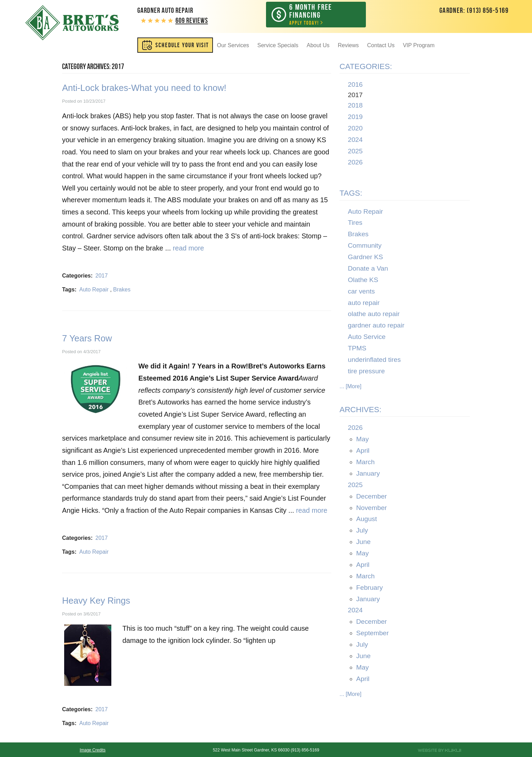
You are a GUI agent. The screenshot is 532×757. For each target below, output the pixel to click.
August (367, 520)
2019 (355, 117)
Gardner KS (365, 258)
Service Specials (278, 46)
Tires (355, 224)
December (372, 497)
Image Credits (93, 750)
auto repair (364, 303)
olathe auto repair (374, 315)
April (363, 452)
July (362, 531)
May (362, 440)
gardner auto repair (376, 326)
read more (188, 249)
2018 (355, 106)
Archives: (361, 411)
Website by (439, 750)
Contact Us (381, 46)
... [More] (350, 387)
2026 (355, 163)
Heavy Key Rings (96, 601)
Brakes (122, 290)
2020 (355, 129)
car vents (361, 292)
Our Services (233, 46)
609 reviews (192, 20)
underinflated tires (374, 360)
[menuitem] (175, 46)
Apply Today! (321, 15)
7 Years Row (87, 339)
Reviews (348, 46)
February (370, 588)
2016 (355, 86)
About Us (318, 46)
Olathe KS (363, 280)
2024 (355, 140)
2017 (102, 276)
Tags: (351, 194)
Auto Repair (94, 290)
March (365, 463)
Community (365, 246)
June (363, 543)
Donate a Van (368, 269)
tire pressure (366, 372)
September (372, 634)
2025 (355, 152)
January (368, 474)
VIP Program (419, 46)
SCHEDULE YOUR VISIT (182, 46)
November (372, 508)
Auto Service (367, 338)
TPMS (357, 349)
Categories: (366, 67)
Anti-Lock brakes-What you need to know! (144, 89)
